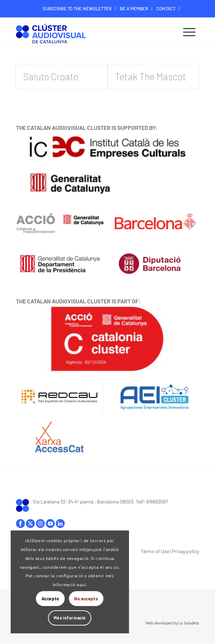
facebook (20, 524)
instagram (40, 524)
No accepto (86, 599)
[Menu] (189, 32)
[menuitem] (77, 9)
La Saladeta (189, 623)
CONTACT (166, 9)
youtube (50, 524)
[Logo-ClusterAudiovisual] (89, 33)
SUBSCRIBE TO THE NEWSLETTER (77, 9)
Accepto (50, 599)
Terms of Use (155, 551)
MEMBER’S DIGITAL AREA (109, 19)
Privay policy (186, 551)
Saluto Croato (51, 76)
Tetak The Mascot (150, 76)
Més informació (70, 618)
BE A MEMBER (134, 9)
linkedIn (60, 524)
